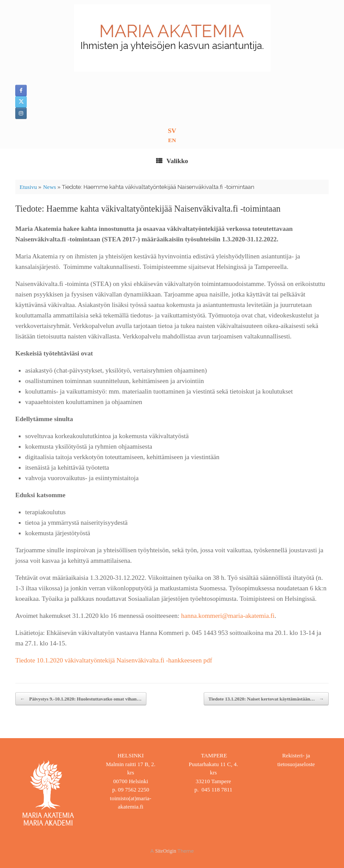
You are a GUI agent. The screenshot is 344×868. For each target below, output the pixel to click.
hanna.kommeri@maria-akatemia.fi (228, 616)
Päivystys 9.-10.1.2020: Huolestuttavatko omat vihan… (81, 699)
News (49, 187)
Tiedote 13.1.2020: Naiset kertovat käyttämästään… (266, 699)
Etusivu (28, 187)
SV (172, 131)
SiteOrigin (166, 851)
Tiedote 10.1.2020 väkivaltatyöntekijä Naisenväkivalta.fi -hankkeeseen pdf (114, 660)
